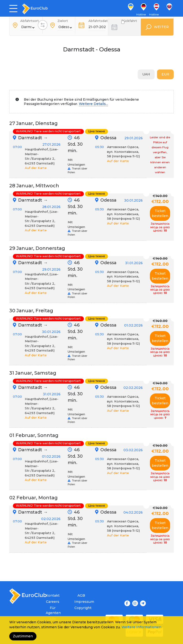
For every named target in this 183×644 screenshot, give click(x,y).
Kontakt (53, 595)
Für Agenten (53, 610)
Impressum (81, 602)
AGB (81, 595)
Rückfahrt (129, 22)
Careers (53, 602)
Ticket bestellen (160, 213)
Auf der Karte (36, 168)
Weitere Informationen (141, 627)
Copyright (81, 608)
